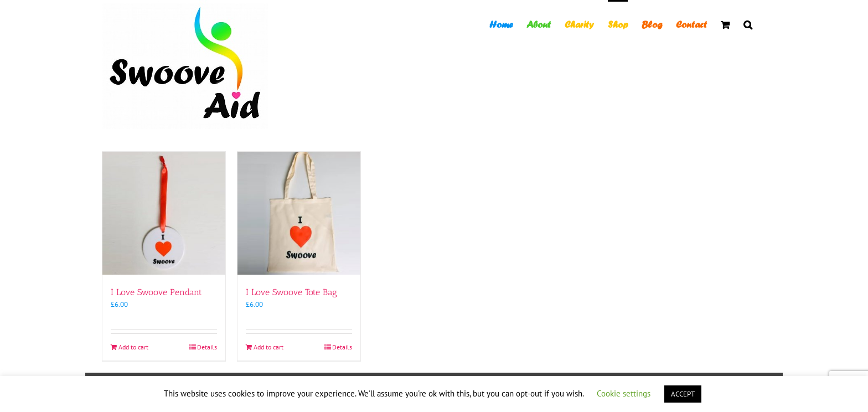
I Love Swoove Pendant (156, 292)
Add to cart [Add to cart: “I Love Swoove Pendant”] (133, 347)
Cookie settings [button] (624, 393)
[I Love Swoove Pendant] (164, 213)
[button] (748, 24)
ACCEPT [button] (683, 394)
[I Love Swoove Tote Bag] (299, 213)
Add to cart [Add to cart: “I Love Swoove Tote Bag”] (268, 347)
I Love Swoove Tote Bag (291, 292)
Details (207, 347)
